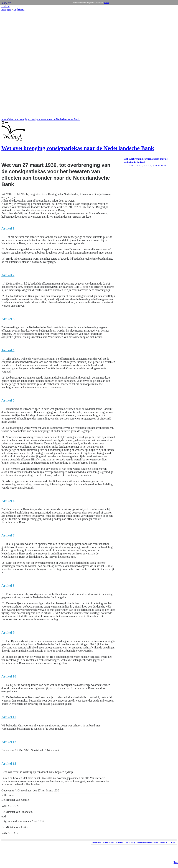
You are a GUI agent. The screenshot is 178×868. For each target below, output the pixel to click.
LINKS (127, 843)
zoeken (5, 6)
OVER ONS (97, 843)
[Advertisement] (12, 64)
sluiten (107, 3)
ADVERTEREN (108, 843)
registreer (19, 9)
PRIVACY (163, 843)
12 (162, 165)
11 (159, 165)
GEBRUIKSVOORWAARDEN (147, 843)
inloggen (6, 9)
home (5, 119)
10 (156, 165)
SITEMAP (119, 843)
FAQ (133, 843)
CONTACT (173, 843)
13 (165, 165)
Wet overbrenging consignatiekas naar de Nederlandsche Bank (44, 119)
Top (176, 807)
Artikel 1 (133, 165)
